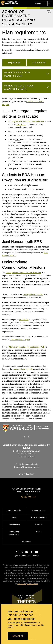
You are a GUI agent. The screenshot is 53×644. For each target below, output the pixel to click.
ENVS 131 (21, 124)
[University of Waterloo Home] (9, 4)
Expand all (14, 63)
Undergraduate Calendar (33, 295)
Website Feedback (26, 474)
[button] (40, 4)
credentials (24, 320)
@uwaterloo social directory (26, 556)
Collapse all (39, 63)
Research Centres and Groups (27, 467)
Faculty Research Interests (26, 464)
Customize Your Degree (20, 340)
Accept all (18, 636)
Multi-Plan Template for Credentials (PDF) (27, 347)
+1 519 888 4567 (28, 497)
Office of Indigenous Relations (28, 584)
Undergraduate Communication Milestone (26, 121)
